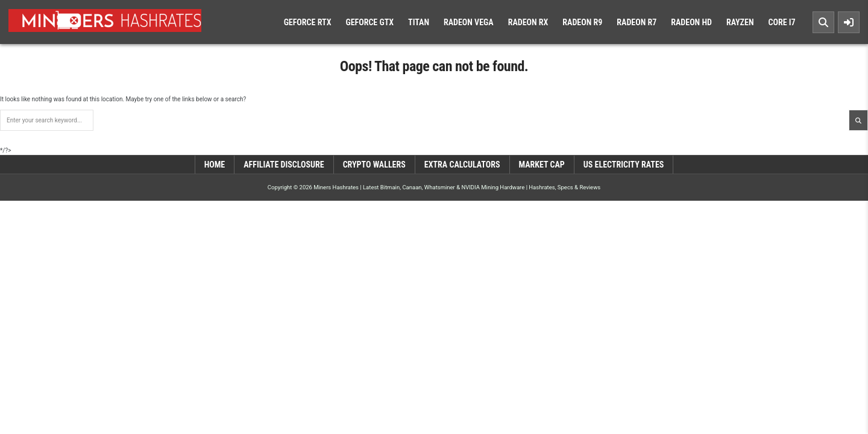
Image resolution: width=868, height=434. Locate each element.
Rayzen (740, 22)
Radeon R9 (582, 22)
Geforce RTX (308, 22)
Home (215, 165)
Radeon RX (528, 22)
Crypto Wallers (374, 165)
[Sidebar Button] (849, 22)
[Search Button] (823, 22)
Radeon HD (691, 22)
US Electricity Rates (624, 165)
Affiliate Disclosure (284, 165)
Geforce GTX (370, 22)
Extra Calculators (462, 165)
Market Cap (542, 165)
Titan (419, 22)
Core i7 (782, 22)
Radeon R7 (637, 22)
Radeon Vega (469, 22)
